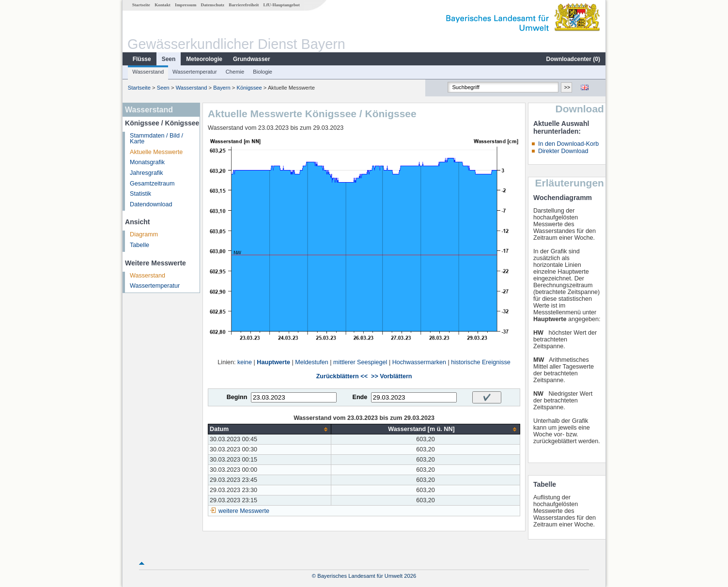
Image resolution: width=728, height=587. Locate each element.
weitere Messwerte (244, 511)
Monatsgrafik (147, 162)
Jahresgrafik (147, 173)
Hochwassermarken (419, 362)
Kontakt (163, 5)
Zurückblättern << (342, 376)
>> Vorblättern (391, 376)
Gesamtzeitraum (152, 184)
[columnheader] (270, 429)
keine (245, 362)
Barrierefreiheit (244, 5)
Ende (360, 397)
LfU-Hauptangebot (282, 5)
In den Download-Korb (568, 144)
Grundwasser (252, 59)
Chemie (235, 72)
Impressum (186, 5)
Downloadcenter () (573, 59)
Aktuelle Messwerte (156, 152)
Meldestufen (312, 362)
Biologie (263, 72)
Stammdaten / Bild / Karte (156, 139)
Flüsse (142, 59)
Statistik (140, 194)
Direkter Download (563, 151)
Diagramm (144, 234)
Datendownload (151, 204)
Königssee (249, 88)
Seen (169, 59)
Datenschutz (213, 5)
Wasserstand (148, 72)
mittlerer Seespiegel (360, 362)
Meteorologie (204, 59)
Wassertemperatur (195, 72)
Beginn (237, 397)
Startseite (141, 5)
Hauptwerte (273, 362)
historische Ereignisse (481, 362)
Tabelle (139, 245)
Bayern (222, 88)
